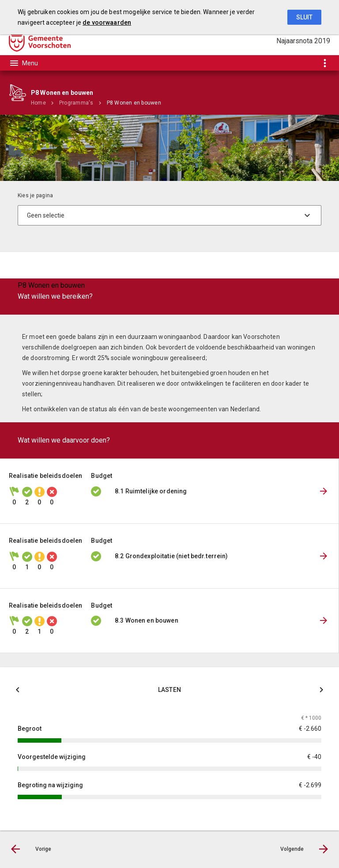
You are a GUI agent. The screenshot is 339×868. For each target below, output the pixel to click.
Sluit (304, 17)
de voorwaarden (107, 23)
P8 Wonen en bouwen (134, 103)
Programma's (76, 103)
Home (38, 103)
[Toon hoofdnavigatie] (23, 63)
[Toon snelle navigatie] (325, 63)
